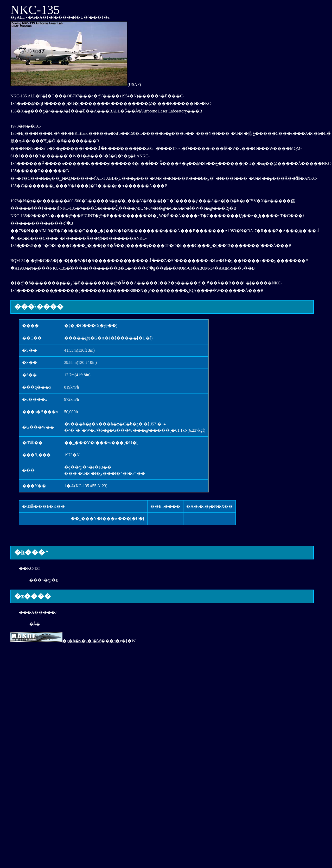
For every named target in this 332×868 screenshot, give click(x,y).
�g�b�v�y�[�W (56, 641)
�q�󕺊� (114, 641)
